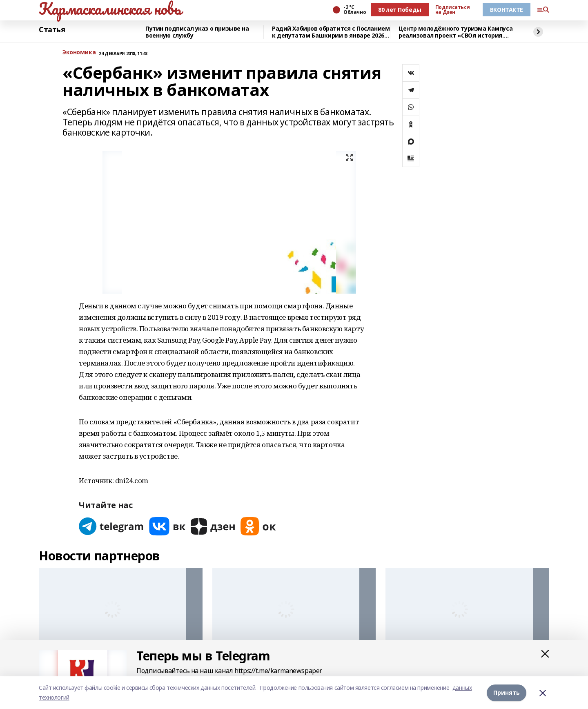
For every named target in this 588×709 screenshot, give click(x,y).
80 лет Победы (400, 10)
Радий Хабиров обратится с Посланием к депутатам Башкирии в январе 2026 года (331, 32)
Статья (52, 30)
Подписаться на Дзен (452, 10)
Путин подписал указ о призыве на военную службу (197, 32)
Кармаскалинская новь (110, 9)
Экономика (79, 52)
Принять (507, 692)
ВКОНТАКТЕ (507, 10)
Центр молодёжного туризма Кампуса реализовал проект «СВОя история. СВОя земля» (455, 32)
